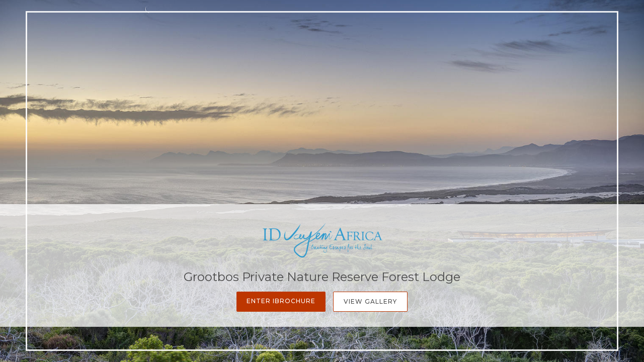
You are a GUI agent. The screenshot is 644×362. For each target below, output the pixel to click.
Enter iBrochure (281, 301)
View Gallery (370, 301)
